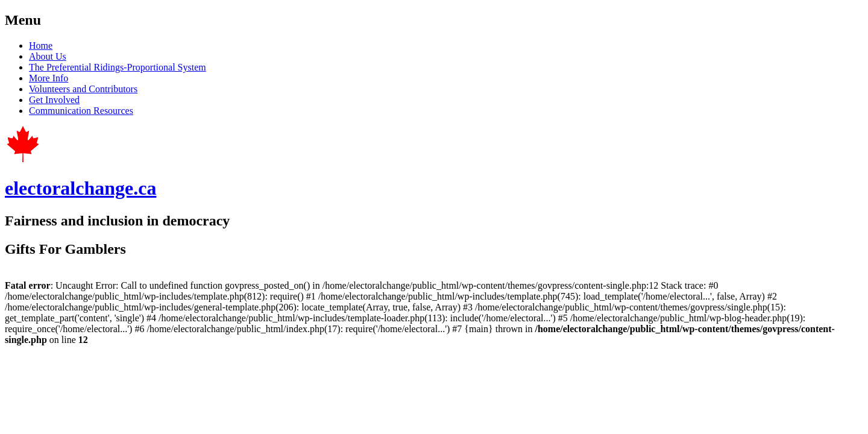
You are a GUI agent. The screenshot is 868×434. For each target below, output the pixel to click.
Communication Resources (81, 111)
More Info (49, 78)
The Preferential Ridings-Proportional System (118, 67)
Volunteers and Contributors (83, 89)
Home (41, 46)
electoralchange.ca (80, 188)
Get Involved (54, 100)
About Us (48, 56)
